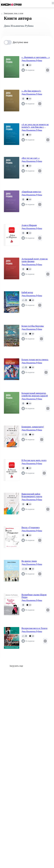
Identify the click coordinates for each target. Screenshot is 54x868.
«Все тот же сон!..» (31, 158)
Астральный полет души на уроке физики (35, 260)
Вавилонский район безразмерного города (32, 495)
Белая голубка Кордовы (33, 326)
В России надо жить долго (34, 460)
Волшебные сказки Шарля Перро (34, 596)
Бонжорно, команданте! (33, 427)
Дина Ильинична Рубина (32, 61)
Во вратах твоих (29, 561)
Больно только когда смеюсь (35, 360)
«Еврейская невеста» (31, 192)
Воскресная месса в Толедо (34, 628)
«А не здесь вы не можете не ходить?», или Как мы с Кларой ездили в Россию (35, 126)
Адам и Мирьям (29, 225)
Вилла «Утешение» (31, 527)
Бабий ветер (27, 292)
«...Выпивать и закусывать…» (36, 57)
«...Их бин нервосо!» (31, 91)
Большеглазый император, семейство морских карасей (35, 394)
